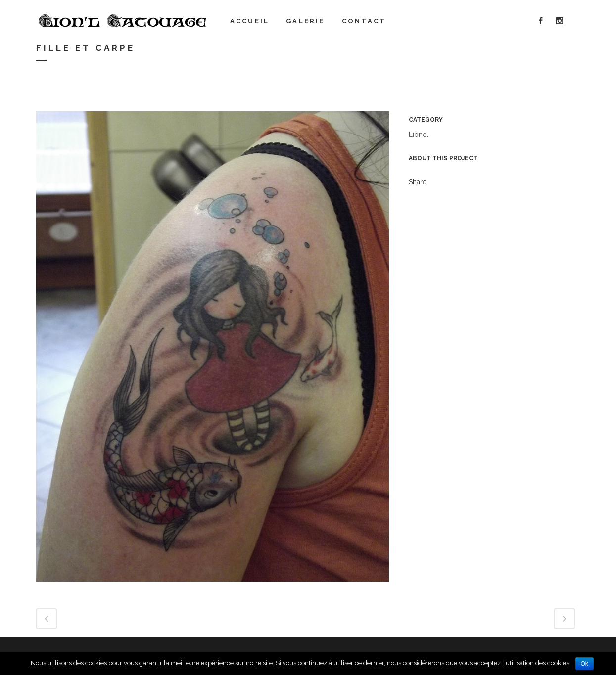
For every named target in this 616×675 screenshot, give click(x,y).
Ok (585, 664)
